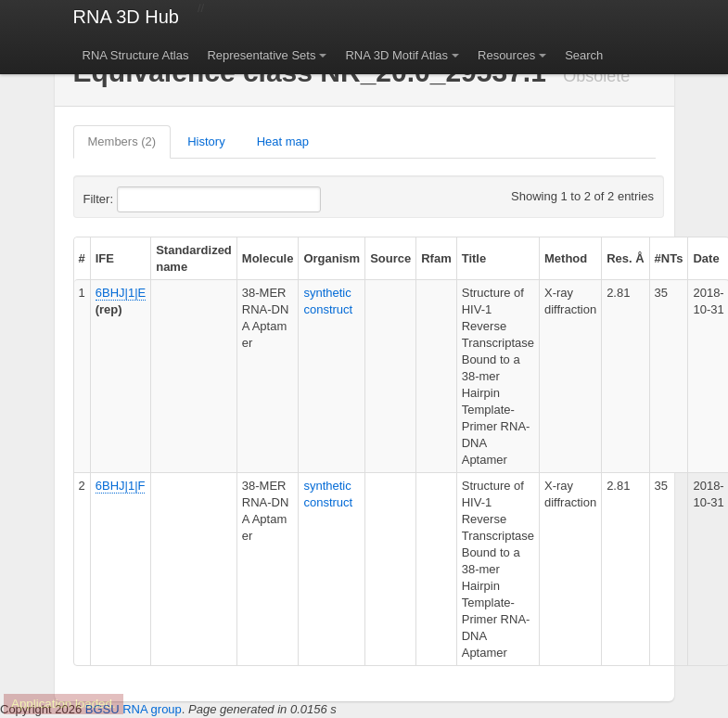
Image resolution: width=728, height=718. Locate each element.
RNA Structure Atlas (136, 55)
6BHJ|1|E (121, 293)
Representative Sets (261, 55)
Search (584, 55)
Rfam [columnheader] (436, 258)
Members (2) (122, 141)
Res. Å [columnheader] (625, 258)
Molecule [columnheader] (268, 258)
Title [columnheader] (474, 258)
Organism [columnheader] (332, 258)
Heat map (283, 141)
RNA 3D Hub (127, 17)
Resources (506, 55)
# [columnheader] (82, 258)
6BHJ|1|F (121, 486)
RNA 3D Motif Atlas (396, 55)
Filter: (144, 199)
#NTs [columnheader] (669, 258)
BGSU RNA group (134, 709)
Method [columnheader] (566, 258)
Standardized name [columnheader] (194, 258)
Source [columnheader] (390, 258)
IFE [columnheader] (105, 258)
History (206, 141)
